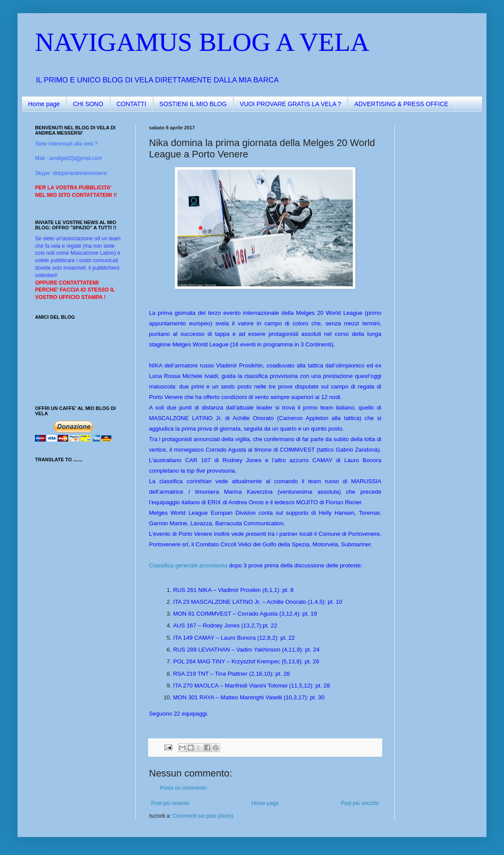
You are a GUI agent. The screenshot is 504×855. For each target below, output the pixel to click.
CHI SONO (88, 104)
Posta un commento (183, 788)
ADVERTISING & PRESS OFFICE (401, 104)
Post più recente (170, 803)
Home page (44, 104)
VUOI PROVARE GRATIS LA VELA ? (290, 104)
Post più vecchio (360, 803)
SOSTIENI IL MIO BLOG (193, 104)
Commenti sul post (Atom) (203, 816)
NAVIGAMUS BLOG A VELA (202, 42)
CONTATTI (131, 104)
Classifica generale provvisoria (188, 565)
